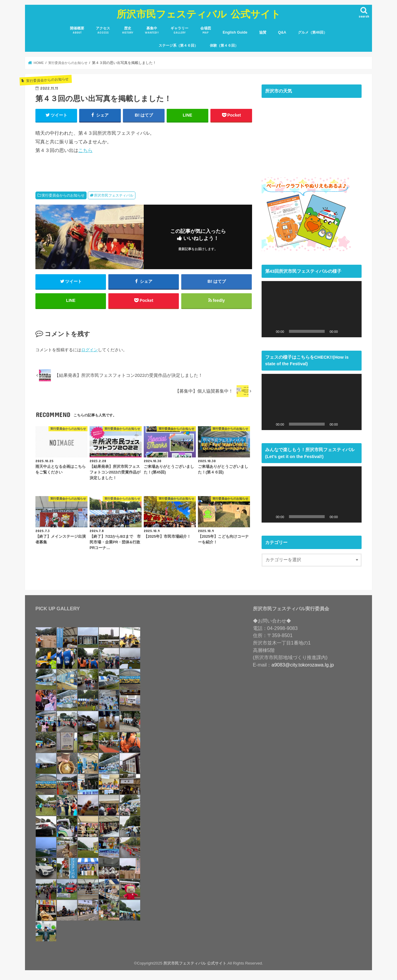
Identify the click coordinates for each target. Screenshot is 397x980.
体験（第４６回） (224, 46)
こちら (85, 150)
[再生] (269, 331)
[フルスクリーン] (354, 331)
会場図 (206, 30)
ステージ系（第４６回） (178, 46)
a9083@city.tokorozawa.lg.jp (303, 665)
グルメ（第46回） (312, 32)
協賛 (263, 32)
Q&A (282, 32)
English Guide (235, 32)
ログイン (90, 350)
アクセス (103, 30)
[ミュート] (344, 331)
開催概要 (77, 30)
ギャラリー (179, 30)
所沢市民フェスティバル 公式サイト (199, 14)
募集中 (152, 30)
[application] (312, 309)
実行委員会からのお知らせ (63, 195)
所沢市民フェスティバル (114, 195)
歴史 (128, 30)
